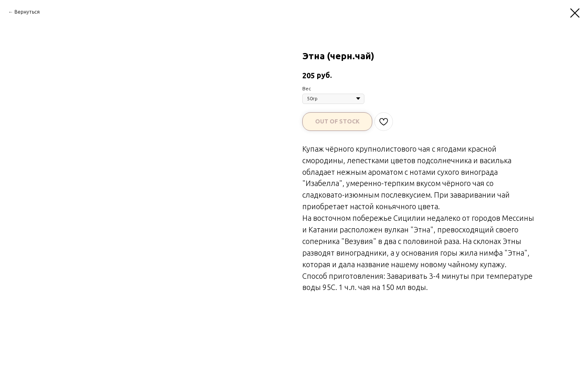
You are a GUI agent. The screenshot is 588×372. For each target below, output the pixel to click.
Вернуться (27, 12)
